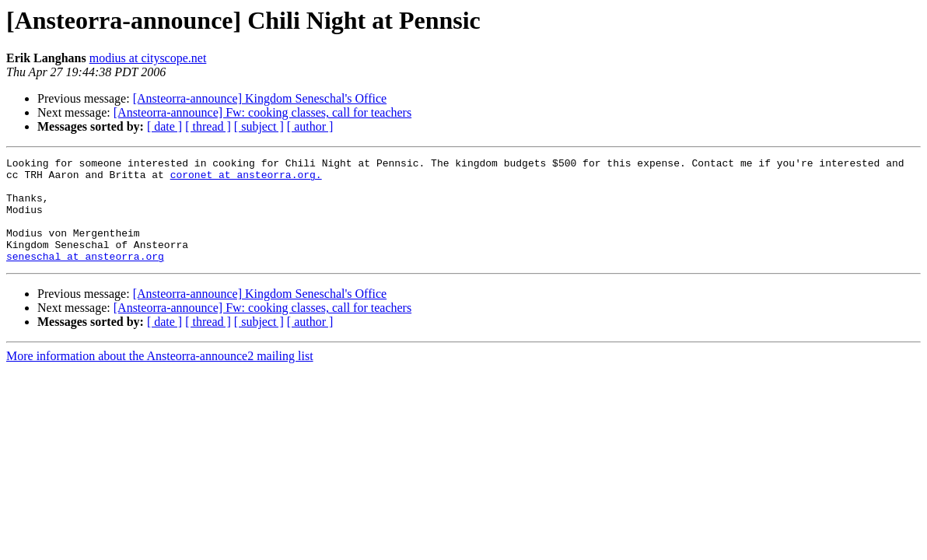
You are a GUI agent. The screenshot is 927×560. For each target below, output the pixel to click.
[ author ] (310, 126)
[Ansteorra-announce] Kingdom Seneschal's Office (260, 98)
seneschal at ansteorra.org (85, 277)
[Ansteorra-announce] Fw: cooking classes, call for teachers (262, 112)
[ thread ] (208, 126)
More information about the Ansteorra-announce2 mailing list (160, 377)
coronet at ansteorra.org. (246, 179)
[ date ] (164, 126)
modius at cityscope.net (148, 58)
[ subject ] (259, 126)
